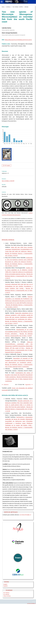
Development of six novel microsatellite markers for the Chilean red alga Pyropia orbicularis (19, 332)
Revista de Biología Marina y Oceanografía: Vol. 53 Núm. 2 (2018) (19, 409)
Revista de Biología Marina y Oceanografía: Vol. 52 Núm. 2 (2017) (19, 276)
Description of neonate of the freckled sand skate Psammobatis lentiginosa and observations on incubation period (19, 360)
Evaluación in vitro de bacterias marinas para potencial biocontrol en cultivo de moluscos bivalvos (19, 260)
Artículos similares (8, 240)
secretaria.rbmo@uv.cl (25, 515)
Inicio (3, 7)
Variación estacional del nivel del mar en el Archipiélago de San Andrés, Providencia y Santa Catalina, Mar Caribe (19, 286)
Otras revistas (7, 596)
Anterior (6, 385)
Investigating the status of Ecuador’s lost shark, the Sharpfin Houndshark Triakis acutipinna (19, 375)
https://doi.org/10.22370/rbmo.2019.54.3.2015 (18, 40)
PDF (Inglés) (7, 165)
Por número (6, 593)
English (5, 584)
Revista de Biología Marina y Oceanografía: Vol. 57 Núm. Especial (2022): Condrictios (19, 350)
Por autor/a (6, 594)
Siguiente (28, 385)
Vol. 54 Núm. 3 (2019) (18, 7)
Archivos (8, 7)
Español (5, 586)
